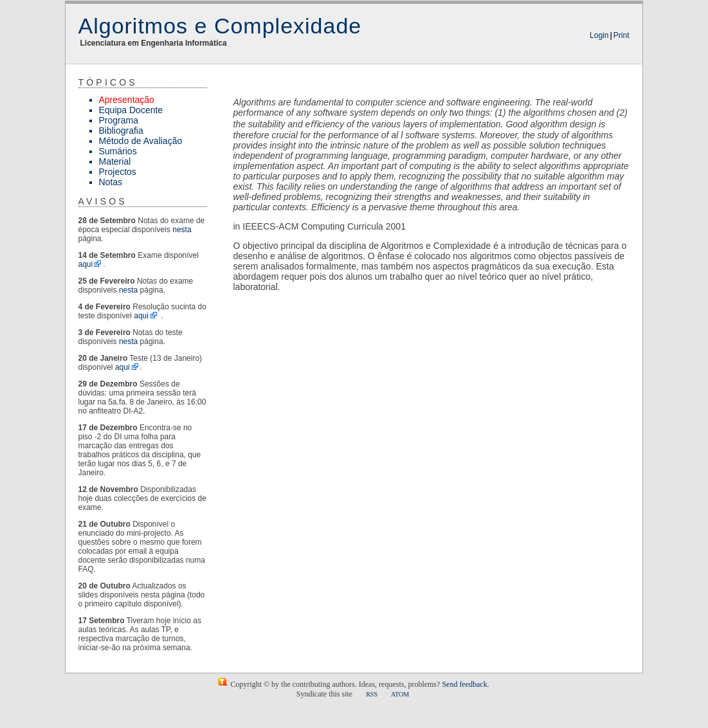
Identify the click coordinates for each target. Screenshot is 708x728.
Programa (119, 120)
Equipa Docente (131, 110)
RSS (372, 694)
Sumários (118, 151)
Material (115, 161)
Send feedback (464, 684)
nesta (182, 230)
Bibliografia (121, 131)
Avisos (103, 201)
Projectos (118, 172)
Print (622, 35)
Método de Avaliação (141, 141)
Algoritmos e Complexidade (220, 26)
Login (599, 35)
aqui (86, 264)
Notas (111, 182)
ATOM (400, 694)
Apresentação (127, 100)
